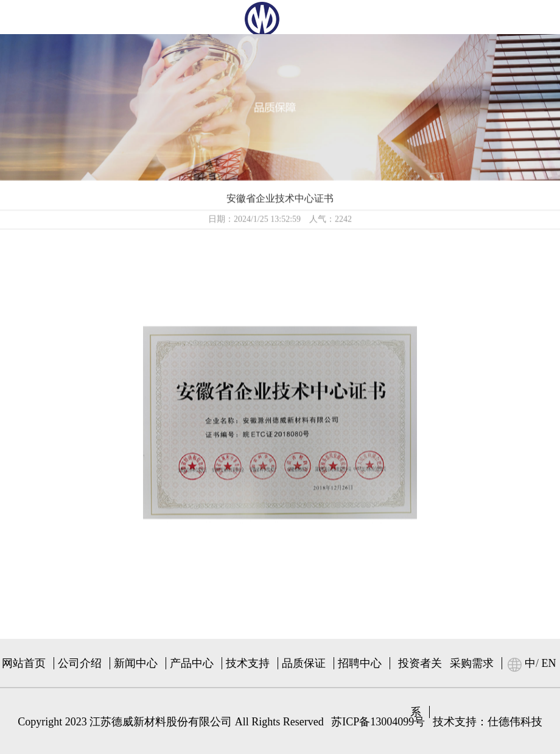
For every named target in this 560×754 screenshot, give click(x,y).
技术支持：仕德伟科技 (488, 722)
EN (549, 663)
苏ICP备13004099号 (378, 722)
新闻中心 (136, 663)
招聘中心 (360, 663)
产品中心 (192, 663)
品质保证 (304, 663)
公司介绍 (80, 663)
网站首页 (24, 663)
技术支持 (248, 663)
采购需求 (472, 663)
